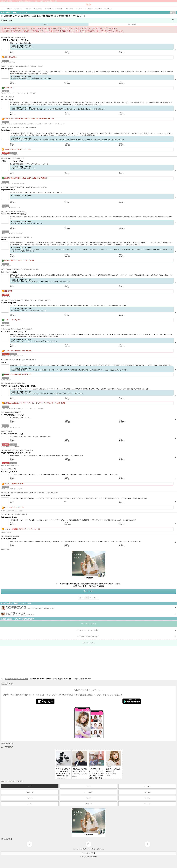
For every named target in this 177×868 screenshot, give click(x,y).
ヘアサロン (30, 798)
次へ (95, 598)
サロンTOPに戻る (89, 643)
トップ (30, 786)
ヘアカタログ (147, 786)
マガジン (88, 786)
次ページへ (88, 591)
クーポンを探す (152, 25)
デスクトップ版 (88, 853)
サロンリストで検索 (88, 624)
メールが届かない (92, 849)
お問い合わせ (101, 849)
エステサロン (147, 798)
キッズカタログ (88, 792)
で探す (126, 637)
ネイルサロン (88, 798)
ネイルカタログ (147, 792)
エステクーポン (147, 804)
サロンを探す (44, 24)
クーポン (30, 804)
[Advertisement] (68, 662)
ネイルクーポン (88, 804)
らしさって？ (76, 849)
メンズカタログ (30, 792)
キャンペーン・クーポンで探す (126, 630)
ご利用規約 (84, 849)
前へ (82, 598)
